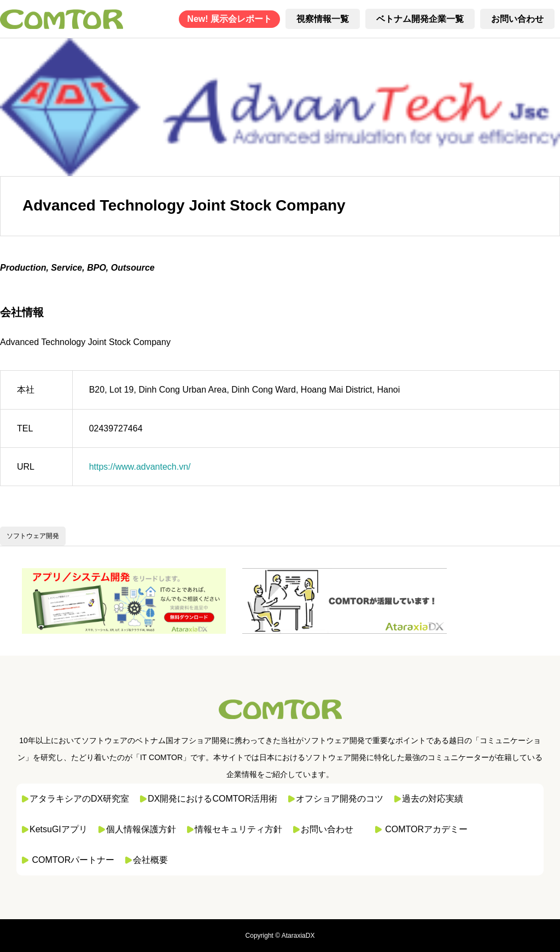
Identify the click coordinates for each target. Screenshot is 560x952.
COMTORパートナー (73, 860)
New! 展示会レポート (229, 19)
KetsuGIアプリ (59, 829)
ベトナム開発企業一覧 (420, 19)
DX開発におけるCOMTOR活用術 (212, 799)
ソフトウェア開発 (33, 536)
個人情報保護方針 (141, 829)
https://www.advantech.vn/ (140, 467)
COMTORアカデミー (426, 829)
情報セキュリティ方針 (238, 829)
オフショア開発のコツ (340, 799)
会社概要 (150, 860)
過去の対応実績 (433, 799)
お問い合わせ (517, 19)
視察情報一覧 (323, 19)
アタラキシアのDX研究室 (79, 799)
